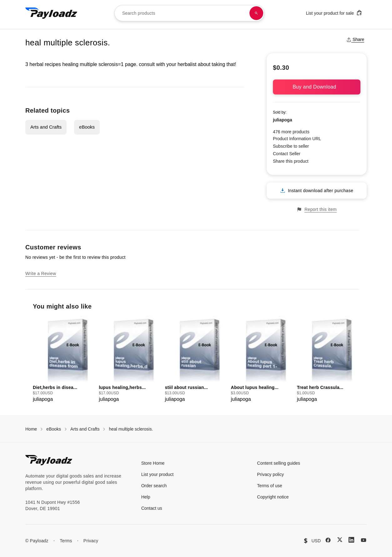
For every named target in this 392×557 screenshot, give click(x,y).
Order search (154, 486)
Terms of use (269, 486)
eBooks (87, 127)
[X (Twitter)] (340, 540)
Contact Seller (287, 154)
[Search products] (256, 13)
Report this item (317, 210)
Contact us (152, 508)
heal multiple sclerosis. (131, 429)
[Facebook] (328, 540)
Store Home (153, 463)
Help (146, 497)
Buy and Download (317, 87)
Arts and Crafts (46, 127)
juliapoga (282, 120)
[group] (64, 359)
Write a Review (41, 273)
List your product (158, 474)
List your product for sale (334, 13)
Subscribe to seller (291, 146)
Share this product (291, 161)
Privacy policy (270, 474)
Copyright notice (273, 497)
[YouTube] (364, 540)
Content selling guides (279, 463)
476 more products (291, 132)
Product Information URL (297, 139)
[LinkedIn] (351, 540)
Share (355, 39)
